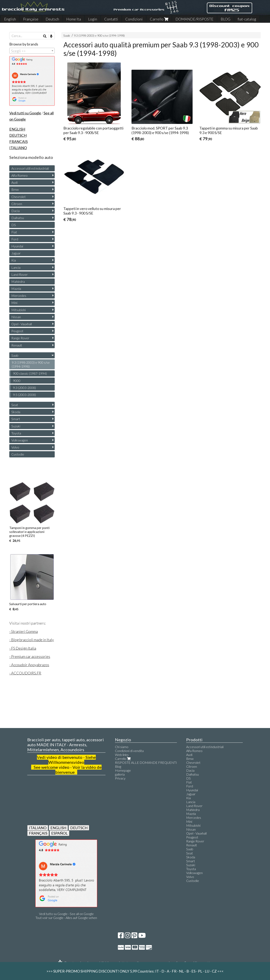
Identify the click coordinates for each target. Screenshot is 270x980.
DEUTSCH (79, 828)
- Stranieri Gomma (24, 631)
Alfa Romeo (20, 175)
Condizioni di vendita (129, 751)
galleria (120, 774)
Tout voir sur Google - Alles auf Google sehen (66, 918)
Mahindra (18, 281)
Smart (16, 419)
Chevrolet (18, 197)
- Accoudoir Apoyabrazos (29, 665)
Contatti (111, 19)
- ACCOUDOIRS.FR (25, 673)
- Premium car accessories (30, 656)
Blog (118, 766)
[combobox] (32, 51)
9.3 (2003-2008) (24, 388)
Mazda (16, 288)
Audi (14, 182)
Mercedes (19, 296)
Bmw (15, 189)
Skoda (16, 412)
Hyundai (17, 246)
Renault (17, 345)
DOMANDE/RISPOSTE (194, 19)
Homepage (123, 770)
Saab (67, 35)
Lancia (16, 267)
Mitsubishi (18, 310)
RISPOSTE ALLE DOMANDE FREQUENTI (146, 762)
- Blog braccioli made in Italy (32, 640)
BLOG (226, 19)
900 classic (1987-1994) (30, 373)
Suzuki (16, 426)
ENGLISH (58, 828)
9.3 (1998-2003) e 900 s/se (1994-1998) (99, 35)
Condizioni (134, 19)
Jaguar (16, 253)
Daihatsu (18, 218)
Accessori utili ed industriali (30, 168)
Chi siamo (122, 747)
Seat (15, 405)
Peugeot (17, 331)
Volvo (15, 447)
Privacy (120, 778)
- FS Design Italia (23, 648)
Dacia (15, 211)
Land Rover (20, 274)
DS (14, 225)
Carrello (159, 19)
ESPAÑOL (59, 833)
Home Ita (74, 19)
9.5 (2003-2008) (24, 395)
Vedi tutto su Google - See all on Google (66, 914)
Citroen (17, 204)
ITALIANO (38, 828)
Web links (122, 755)
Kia (14, 260)
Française (31, 19)
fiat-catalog (247, 19)
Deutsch (52, 19)
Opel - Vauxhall (22, 324)
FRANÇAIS (38, 833)
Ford (15, 239)
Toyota (16, 433)
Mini (14, 303)
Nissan (16, 317)
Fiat (14, 232)
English (10, 19)
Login (93, 19)
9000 (17, 381)
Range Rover (20, 338)
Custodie (18, 454)
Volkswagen (20, 440)
